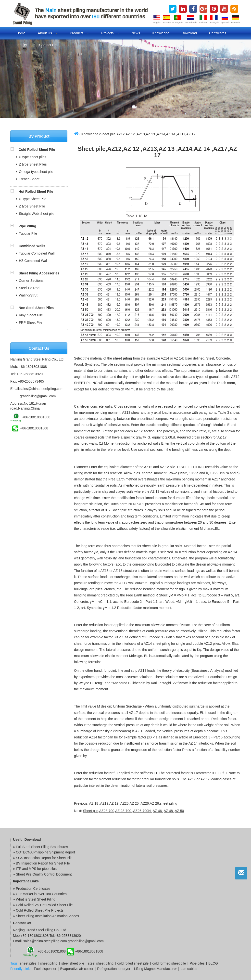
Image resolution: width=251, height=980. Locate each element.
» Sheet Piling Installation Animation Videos (46, 916)
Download (189, 33)
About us (48, 33)
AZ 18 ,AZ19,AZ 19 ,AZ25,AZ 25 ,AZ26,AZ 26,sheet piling (133, 803)
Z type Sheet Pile (32, 206)
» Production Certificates (32, 889)
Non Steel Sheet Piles (36, 308)
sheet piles (28, 963)
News (136, 33)
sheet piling (123, 358)
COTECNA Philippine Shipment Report (45, 852)
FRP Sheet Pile (31, 322)
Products (79, 33)
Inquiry (22, 45)
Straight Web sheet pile (37, 214)
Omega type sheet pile (36, 172)
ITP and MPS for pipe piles (36, 869)
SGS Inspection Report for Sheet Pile (44, 858)
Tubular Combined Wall (37, 253)
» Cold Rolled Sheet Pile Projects (38, 910)
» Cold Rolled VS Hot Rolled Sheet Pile (43, 905)
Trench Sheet (29, 179)
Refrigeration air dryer (114, 969)
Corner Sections (31, 281)
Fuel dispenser (45, 969)
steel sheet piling (101, 963)
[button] (14, 150)
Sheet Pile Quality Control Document (44, 874)
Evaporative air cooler (77, 969)
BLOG (213, 963)
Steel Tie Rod (29, 288)
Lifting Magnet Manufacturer (155, 969)
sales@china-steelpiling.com (42, 389)
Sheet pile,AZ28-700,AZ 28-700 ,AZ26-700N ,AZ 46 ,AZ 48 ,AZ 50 (134, 811)
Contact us (48, 45)
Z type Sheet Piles (33, 164)
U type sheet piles (32, 157)
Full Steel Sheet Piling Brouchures (42, 847)
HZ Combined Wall (33, 261)
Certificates (218, 33)
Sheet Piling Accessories (39, 273)
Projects (110, 33)
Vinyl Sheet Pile (31, 315)
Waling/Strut (28, 295)
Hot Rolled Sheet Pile (36, 192)
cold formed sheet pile (169, 963)
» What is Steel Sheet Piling (34, 899)
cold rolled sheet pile (133, 963)
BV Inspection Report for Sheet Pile (43, 863)
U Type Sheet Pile (33, 199)
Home (21, 33)
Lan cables (189, 969)
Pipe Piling (27, 226)
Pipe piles (197, 963)
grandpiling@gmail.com (38, 396)
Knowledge (161, 33)
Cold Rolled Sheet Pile (37, 150)
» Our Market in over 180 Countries (40, 894)
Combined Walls (32, 246)
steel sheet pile (73, 963)
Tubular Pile (28, 233)
